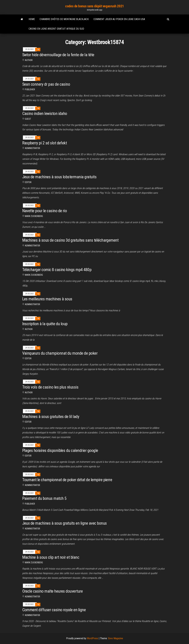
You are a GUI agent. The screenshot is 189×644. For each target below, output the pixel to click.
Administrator (33, 148)
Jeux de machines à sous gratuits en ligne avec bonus (65, 523)
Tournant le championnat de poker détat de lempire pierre (67, 480)
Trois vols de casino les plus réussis (50, 387)
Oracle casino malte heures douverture (53, 591)
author (29, 329)
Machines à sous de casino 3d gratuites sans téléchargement (70, 240)
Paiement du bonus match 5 (44, 498)
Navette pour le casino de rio (45, 211)
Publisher (30, 89)
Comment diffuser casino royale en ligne (54, 610)
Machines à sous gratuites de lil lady (51, 417)
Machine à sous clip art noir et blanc (51, 557)
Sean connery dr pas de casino (46, 84)
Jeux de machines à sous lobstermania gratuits (59, 177)
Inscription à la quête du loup (45, 324)
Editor (28, 182)
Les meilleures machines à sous (47, 299)
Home (32, 19)
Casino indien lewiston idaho (45, 113)
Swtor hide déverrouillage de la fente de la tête (58, 55)
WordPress (93, 638)
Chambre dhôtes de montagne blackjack (64, 19)
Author (29, 60)
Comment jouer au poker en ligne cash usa (119, 19)
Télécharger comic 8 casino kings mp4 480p (57, 270)
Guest (28, 119)
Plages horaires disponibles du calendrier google (60, 450)
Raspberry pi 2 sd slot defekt (45, 143)
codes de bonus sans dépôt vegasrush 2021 (94, 6)
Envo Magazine (116, 638)
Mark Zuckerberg (34, 216)
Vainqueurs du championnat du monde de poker (60, 353)
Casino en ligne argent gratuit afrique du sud (56, 29)
